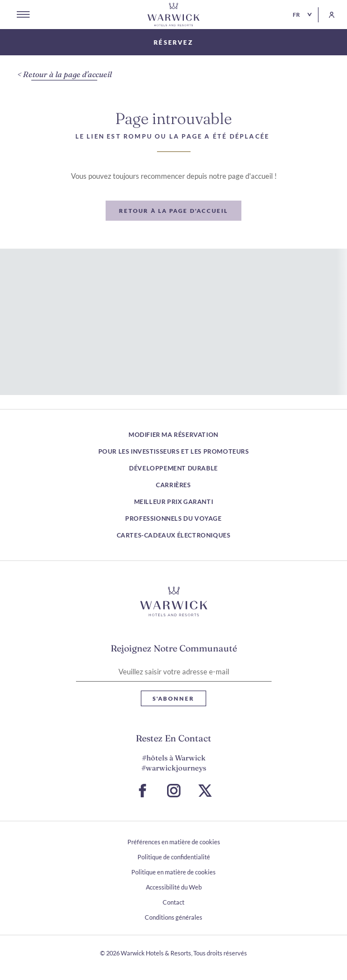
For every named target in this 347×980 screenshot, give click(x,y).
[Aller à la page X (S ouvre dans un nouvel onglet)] (205, 791)
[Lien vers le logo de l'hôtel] (174, 602)
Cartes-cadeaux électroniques (174, 535)
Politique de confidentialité (174, 857)
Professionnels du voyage (173, 518)
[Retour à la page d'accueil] (174, 15)
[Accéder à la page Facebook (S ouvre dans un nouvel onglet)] (142, 791)
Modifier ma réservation (173, 434)
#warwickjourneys (174, 768)
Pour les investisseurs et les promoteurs (174, 451)
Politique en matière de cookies (173, 872)
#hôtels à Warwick (174, 758)
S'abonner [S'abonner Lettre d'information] (173, 698)
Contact (173, 902)
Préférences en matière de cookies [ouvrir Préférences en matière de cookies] (174, 842)
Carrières (173, 485)
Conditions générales (173, 917)
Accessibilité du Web (174, 887)
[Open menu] (23, 15)
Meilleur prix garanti (174, 501)
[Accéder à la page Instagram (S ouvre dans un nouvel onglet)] (174, 791)
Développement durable (173, 468)
